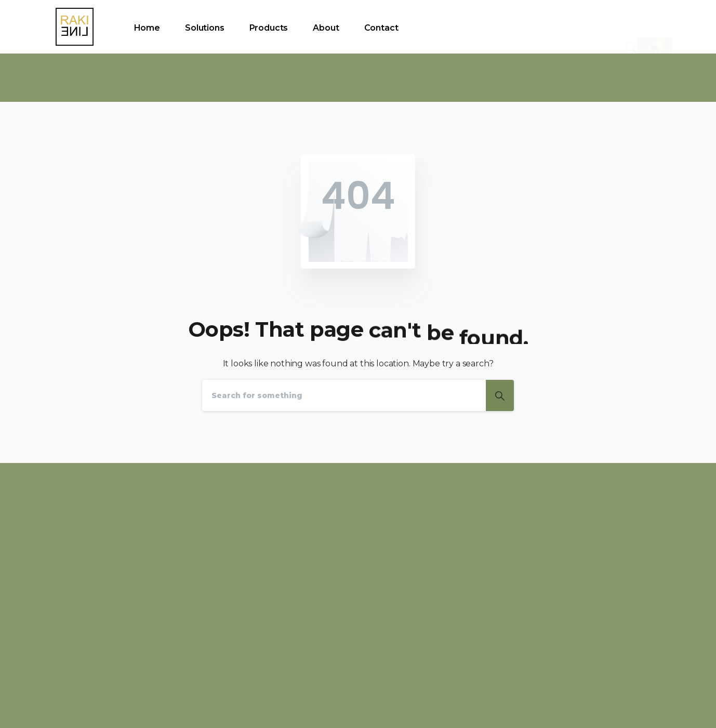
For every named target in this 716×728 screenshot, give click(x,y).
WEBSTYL (657, 707)
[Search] (344, 395)
